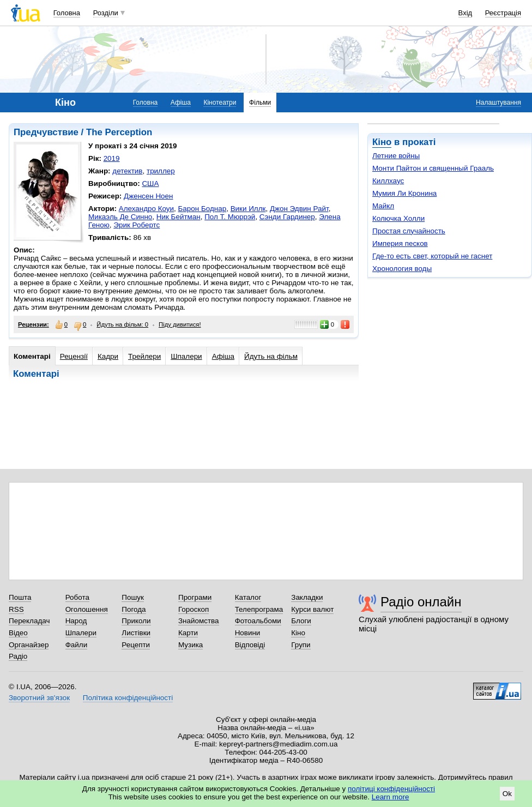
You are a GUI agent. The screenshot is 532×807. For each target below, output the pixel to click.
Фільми (260, 103)
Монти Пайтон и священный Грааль (433, 168)
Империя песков (400, 243)
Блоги (301, 621)
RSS (16, 609)
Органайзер (29, 645)
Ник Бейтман (179, 217)
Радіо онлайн (421, 602)
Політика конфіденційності (128, 698)
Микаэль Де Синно (120, 217)
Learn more (391, 797)
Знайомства (199, 621)
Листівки (136, 633)
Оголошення (87, 609)
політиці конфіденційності (391, 789)
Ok (507, 794)
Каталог (248, 597)
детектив (127, 171)
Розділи (106, 13)
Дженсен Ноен (148, 196)
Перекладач (29, 621)
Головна (67, 13)
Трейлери (144, 356)
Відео (18, 633)
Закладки (307, 597)
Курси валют (312, 609)
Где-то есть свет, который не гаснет (432, 256)
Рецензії (74, 356)
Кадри (108, 356)
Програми (195, 597)
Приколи (136, 621)
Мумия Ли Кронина (404, 193)
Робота (77, 597)
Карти (188, 633)
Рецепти (136, 645)
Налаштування (498, 103)
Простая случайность (409, 231)
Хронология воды (402, 269)
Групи (301, 645)
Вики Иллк (248, 209)
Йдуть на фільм (271, 356)
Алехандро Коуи (146, 209)
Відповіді (250, 645)
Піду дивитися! (180, 324)
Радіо (18, 656)
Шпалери (186, 356)
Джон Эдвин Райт (299, 209)
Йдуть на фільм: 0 (122, 324)
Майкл (383, 206)
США (150, 183)
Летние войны (396, 156)
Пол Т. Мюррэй (230, 217)
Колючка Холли (398, 218)
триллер (161, 171)
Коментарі (32, 356)
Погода (134, 609)
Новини (248, 633)
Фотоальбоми (258, 621)
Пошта (20, 597)
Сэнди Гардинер (287, 217)
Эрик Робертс (137, 225)
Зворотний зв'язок (39, 698)
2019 (112, 158)
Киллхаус (388, 181)
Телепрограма (259, 609)
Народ (76, 621)
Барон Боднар (202, 209)
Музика (191, 645)
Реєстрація (503, 13)
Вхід (465, 13)
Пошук (133, 597)
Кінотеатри (220, 103)
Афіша (181, 103)
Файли (77, 645)
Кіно (382, 142)
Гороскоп (194, 609)
